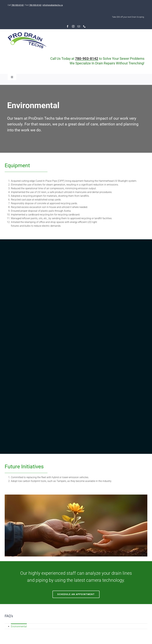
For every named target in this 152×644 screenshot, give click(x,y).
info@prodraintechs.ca (53, 5)
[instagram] (73, 26)
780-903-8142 (17, 5)
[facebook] (68, 26)
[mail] (79, 26)
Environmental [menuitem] (19, 626)
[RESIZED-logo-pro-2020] (27, 33)
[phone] (84, 26)
